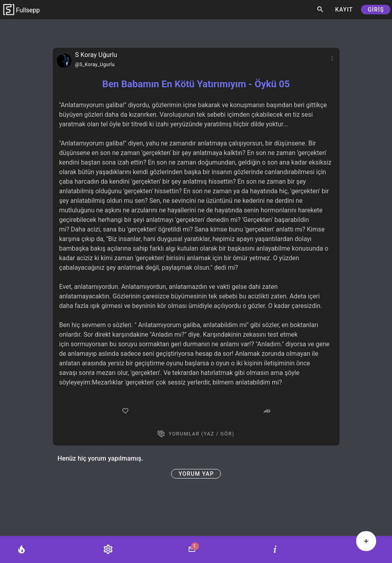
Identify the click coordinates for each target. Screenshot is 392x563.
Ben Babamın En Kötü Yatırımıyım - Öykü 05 (196, 84)
